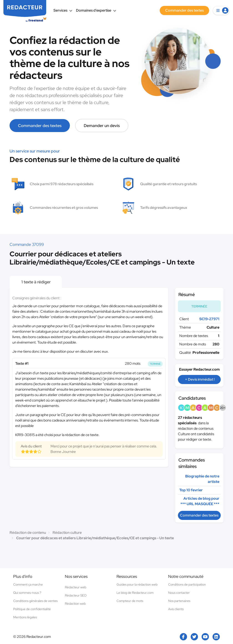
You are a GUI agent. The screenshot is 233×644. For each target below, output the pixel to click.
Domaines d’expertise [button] (96, 10)
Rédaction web (75, 604)
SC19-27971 (209, 319)
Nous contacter (179, 593)
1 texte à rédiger (36, 282)
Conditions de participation (187, 584)
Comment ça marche (28, 584)
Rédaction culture (67, 533)
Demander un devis (102, 126)
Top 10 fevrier (191, 490)
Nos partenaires (179, 601)
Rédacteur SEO (76, 595)
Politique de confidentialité (32, 609)
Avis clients (176, 609)
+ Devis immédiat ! (200, 379)
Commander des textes (40, 126)
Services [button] (63, 10)
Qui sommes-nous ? (27, 593)
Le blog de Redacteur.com (135, 593)
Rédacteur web (76, 587)
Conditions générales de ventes (35, 601)
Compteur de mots (130, 601)
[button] (221, 10)
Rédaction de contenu (28, 533)
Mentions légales (25, 617)
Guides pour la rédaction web (137, 584)
